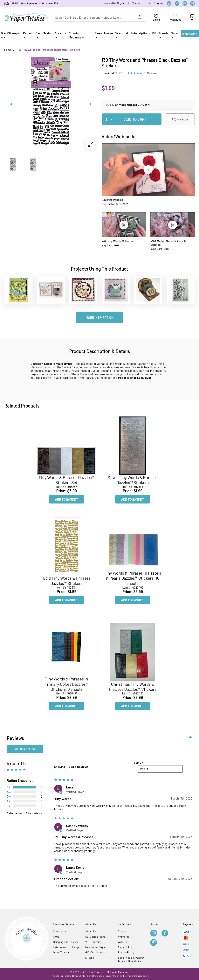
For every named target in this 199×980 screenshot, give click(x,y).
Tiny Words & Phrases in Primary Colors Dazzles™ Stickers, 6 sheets (66, 684)
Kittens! (90, 958)
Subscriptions (140, 33)
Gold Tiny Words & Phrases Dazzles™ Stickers (67, 580)
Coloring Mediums (76, 35)
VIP (154, 33)
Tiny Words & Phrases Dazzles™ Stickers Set (66, 480)
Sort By (138, 763)
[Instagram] (169, 3)
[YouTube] (185, 3)
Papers (28, 35)
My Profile (124, 937)
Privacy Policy (126, 952)
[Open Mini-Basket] (191, 17)
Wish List (180, 120)
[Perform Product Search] (140, 17)
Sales (175, 35)
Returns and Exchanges (67, 947)
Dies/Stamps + (10, 35)
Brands (163, 35)
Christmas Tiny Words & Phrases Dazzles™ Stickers (133, 686)
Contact (137, 3)
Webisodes (189, 35)
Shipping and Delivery (65, 942)
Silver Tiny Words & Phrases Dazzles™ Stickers (133, 480)
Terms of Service (133, 976)
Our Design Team (95, 937)
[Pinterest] (192, 3)
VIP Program (156, 3)
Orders (122, 931)
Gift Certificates (95, 952)
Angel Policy (125, 947)
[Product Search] (94, 17)
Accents (60, 35)
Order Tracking (62, 952)
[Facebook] (177, 3)
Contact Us (60, 931)
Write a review (25, 749)
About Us (91, 931)
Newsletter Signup (114, 3)
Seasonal (121, 35)
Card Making (44, 35)
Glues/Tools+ (104, 35)
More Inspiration (100, 317)
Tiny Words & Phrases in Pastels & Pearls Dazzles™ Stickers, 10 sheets (133, 578)
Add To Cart (136, 119)
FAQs (56, 937)
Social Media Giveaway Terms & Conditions (131, 959)
